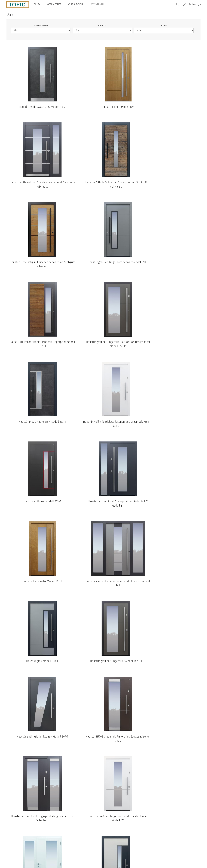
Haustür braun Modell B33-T (103, 666)
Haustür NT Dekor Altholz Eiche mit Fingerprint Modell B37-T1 (37, 269)
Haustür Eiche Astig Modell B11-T (37, 426)
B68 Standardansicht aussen (15, 805)
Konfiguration (76, 4)
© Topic (56, 844)
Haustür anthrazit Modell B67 (170, 666)
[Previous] (13, 724)
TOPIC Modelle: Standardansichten (103, 755)
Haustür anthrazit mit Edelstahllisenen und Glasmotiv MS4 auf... (170, 109)
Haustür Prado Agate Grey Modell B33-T (170, 267)
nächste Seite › (100, 680)
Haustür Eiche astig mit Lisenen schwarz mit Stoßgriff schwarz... (103, 189)
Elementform (41, 25)
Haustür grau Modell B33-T (170, 426)
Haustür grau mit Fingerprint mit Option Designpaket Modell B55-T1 (103, 269)
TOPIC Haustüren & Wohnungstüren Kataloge (104, 699)
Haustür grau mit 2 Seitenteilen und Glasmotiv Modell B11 (103, 428)
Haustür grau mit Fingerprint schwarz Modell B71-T (170, 189)
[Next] (194, 724)
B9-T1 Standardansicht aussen (138, 805)
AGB (94, 844)
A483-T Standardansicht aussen (178, 805)
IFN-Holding (149, 844)
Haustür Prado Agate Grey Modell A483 (37, 107)
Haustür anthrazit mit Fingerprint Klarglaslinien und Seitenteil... (37, 588)
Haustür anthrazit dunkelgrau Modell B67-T (103, 506)
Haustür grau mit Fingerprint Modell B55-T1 (37, 506)
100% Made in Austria (127, 844)
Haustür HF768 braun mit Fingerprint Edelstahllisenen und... (170, 508)
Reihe (164, 25)
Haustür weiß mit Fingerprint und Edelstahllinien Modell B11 (103, 588)
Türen (37, 4)
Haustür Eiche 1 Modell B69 (103, 107)
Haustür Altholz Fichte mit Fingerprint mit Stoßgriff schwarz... (37, 189)
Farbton (102, 25)
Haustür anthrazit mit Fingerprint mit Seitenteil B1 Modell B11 (170, 348)
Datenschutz (81, 844)
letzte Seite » (117, 680)
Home (67, 844)
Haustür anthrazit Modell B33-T (103, 346)
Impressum (106, 844)
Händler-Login (194, 4)
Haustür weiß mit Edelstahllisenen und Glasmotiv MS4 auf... (37, 348)
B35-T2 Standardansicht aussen (56, 805)
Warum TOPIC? (54, 4)
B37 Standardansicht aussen (97, 805)
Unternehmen (97, 4)
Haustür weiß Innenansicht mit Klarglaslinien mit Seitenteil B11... (170, 588)
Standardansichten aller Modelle (103, 817)
